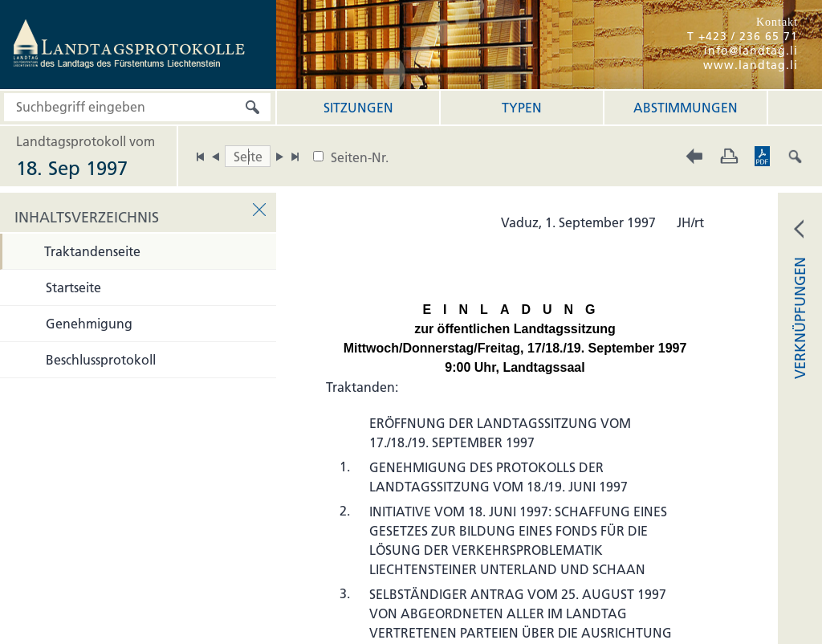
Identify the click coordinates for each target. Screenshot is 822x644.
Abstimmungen (686, 108)
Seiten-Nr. (360, 157)
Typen (522, 108)
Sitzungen (358, 108)
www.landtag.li (751, 65)
